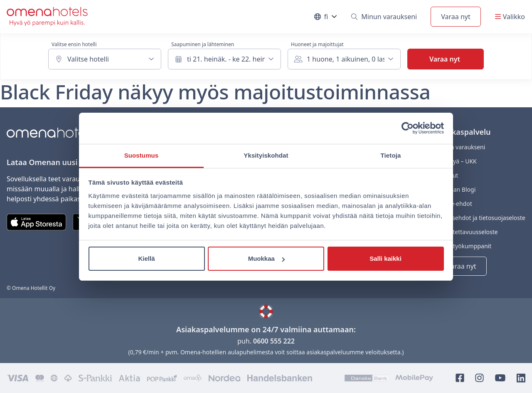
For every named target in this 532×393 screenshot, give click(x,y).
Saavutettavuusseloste (467, 232)
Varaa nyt (456, 17)
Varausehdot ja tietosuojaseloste (481, 218)
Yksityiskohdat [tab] (266, 155)
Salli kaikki (385, 258)
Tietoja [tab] (391, 155)
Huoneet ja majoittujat (317, 44)
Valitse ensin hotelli (74, 44)
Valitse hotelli (88, 59)
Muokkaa (266, 258)
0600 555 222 (274, 341)
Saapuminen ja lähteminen (203, 44)
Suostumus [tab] (142, 155)
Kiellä (146, 258)
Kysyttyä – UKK (457, 161)
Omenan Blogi (456, 189)
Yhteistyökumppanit (464, 246)
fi (326, 19)
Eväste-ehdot (454, 204)
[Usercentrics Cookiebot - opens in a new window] (408, 128)
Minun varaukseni (384, 17)
